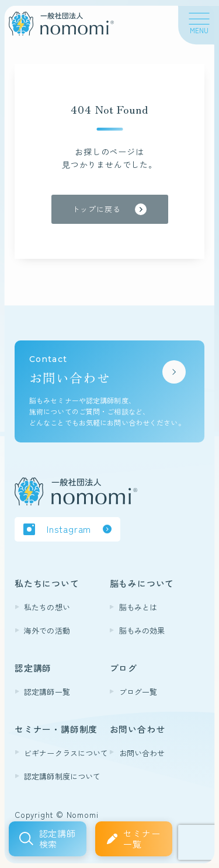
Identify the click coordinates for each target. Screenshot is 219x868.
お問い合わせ (142, 753)
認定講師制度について (62, 776)
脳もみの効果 (142, 630)
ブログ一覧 (138, 692)
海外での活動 (47, 630)
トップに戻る (97, 209)
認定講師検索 (58, 839)
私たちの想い (47, 607)
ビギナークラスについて (66, 753)
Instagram (69, 529)
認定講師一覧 (47, 692)
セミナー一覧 (142, 839)
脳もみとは (138, 607)
